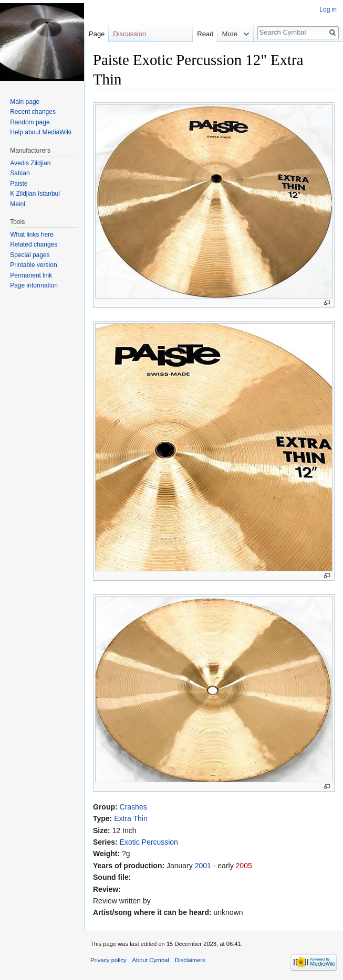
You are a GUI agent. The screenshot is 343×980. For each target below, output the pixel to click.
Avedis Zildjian (30, 163)
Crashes (133, 807)
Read (199, 34)
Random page (30, 122)
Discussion (129, 34)
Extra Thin (131, 818)
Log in (328, 9)
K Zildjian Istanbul (35, 194)
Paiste (19, 184)
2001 (203, 866)
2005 (244, 866)
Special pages (30, 255)
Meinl (18, 204)
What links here (32, 235)
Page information (34, 285)
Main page (25, 102)
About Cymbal (151, 960)
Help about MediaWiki (41, 132)
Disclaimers (190, 960)
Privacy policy (108, 960)
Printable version (33, 265)
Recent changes (33, 112)
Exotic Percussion (149, 842)
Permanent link (31, 275)
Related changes (34, 244)
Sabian (20, 173)
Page (97, 34)
